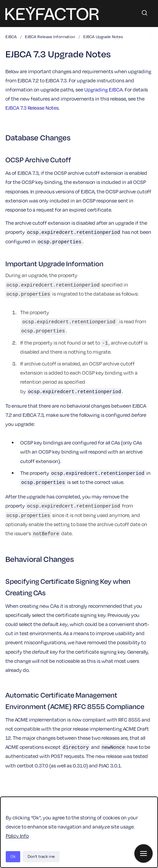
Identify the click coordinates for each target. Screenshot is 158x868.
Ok (13, 856)
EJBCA (11, 37)
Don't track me (41, 856)
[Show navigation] (144, 853)
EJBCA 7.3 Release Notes (32, 108)
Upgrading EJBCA (103, 89)
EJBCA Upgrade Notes (103, 37)
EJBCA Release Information (50, 37)
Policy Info (17, 836)
